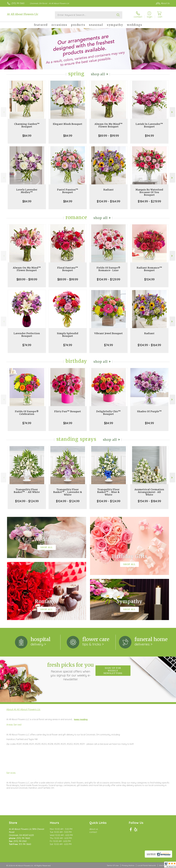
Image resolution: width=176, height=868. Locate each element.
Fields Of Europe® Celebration (27, 413)
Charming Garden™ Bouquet (27, 125)
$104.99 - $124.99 (27, 501)
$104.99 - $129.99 (108, 279)
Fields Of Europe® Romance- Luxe (109, 269)
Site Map (163, 865)
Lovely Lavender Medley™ (27, 191)
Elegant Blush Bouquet (68, 124)
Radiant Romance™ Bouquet (149, 269)
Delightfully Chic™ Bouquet (108, 413)
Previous (4, 112)
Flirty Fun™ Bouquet (68, 411)
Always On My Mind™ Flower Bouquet (109, 125)
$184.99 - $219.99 (149, 201)
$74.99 (27, 345)
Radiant (109, 190)
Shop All (98, 74)
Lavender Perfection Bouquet (27, 335)
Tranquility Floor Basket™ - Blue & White (108, 492)
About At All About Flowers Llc (23, 709)
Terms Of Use (113, 865)
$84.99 (27, 136)
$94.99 (149, 136)
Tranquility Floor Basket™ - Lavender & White (68, 492)
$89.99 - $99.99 (109, 136)
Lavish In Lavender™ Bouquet (149, 125)
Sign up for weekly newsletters (113, 671)
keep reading (81, 719)
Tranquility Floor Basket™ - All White (27, 491)
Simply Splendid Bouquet (68, 335)
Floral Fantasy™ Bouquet (68, 269)
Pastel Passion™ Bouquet (68, 191)
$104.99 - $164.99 (108, 201)
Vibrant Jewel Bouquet (109, 333)
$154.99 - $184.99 (149, 501)
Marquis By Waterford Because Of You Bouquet (149, 192)
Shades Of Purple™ (149, 411)
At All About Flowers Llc (23, 14)
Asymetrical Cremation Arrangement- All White (149, 492)
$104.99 (149, 279)
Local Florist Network (147, 865)
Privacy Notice (128, 865)
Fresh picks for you (71, 671)
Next (172, 112)
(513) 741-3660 (18, 3)
